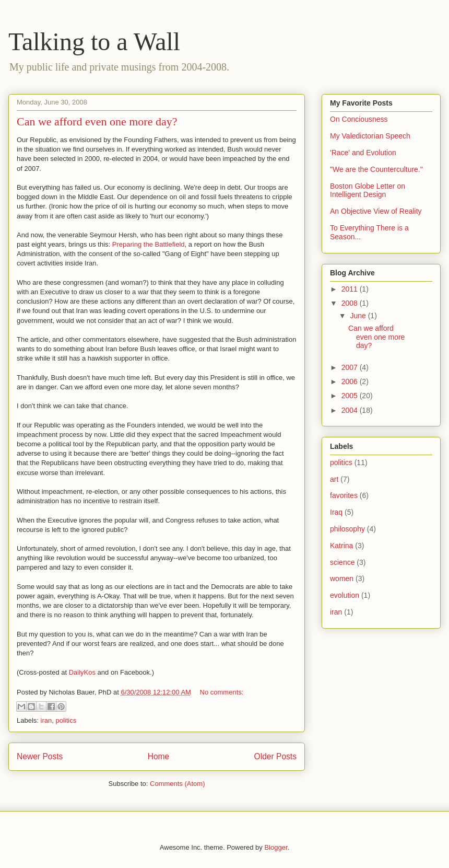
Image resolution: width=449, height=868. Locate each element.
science (342, 562)
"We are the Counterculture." (376, 169)
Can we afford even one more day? (97, 121)
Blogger (276, 847)
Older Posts (275, 756)
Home (159, 756)
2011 (351, 289)
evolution (345, 595)
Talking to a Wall (94, 42)
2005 (351, 396)
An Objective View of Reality (376, 211)
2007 (351, 367)
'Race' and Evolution (363, 153)
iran (46, 720)
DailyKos (82, 672)
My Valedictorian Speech (370, 136)
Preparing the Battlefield (149, 244)
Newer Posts (40, 756)
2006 (351, 381)
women (342, 578)
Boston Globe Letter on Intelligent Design (368, 190)
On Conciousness (359, 119)
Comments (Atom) (177, 784)
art (334, 479)
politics (66, 720)
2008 (351, 303)
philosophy (347, 529)
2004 (351, 410)
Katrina (341, 546)
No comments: (222, 692)
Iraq (336, 512)
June (359, 316)
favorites (344, 495)
